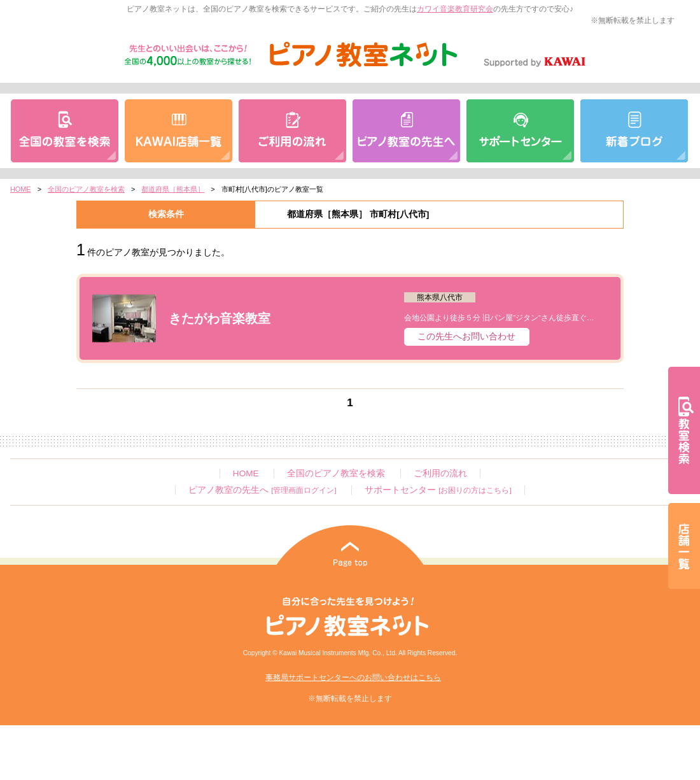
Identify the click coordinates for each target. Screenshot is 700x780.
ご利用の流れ (440, 473)
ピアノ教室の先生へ (262, 490)
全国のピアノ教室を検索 (86, 189)
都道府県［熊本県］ (173, 189)
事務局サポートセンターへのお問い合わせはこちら (353, 677)
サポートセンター (438, 490)
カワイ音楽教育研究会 (455, 9)
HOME (21, 189)
